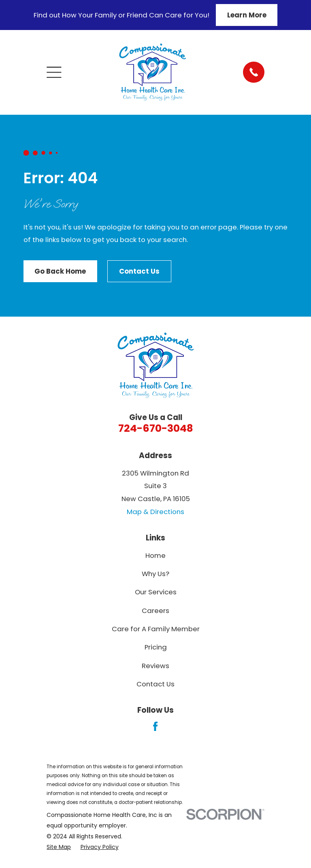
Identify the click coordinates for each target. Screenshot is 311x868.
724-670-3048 (156, 428)
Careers (155, 611)
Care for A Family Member (156, 629)
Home (155, 555)
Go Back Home (60, 271)
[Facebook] (155, 726)
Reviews (155, 666)
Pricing (156, 647)
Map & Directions (155, 512)
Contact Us (139, 271)
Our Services (156, 592)
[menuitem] (59, 847)
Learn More (247, 15)
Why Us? (155, 574)
